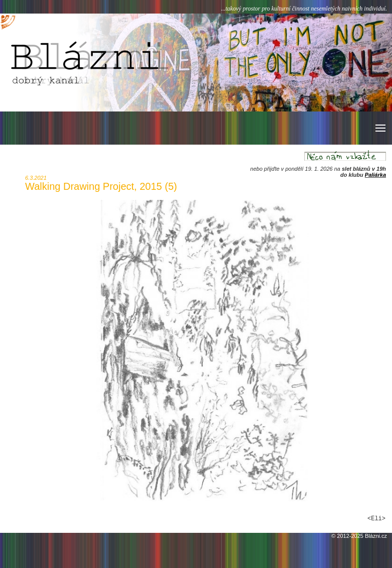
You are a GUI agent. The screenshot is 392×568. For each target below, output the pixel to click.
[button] (380, 128)
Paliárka (375, 175)
